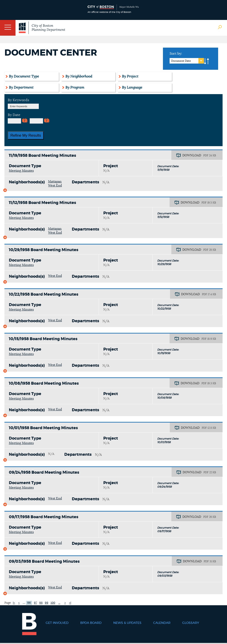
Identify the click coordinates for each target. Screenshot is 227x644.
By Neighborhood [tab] (79, 76)
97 (35, 603)
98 (41, 603)
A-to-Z (207, 61)
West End (55, 186)
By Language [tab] (132, 87)
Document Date (181, 61)
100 (53, 603)
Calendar (162, 623)
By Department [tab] (21, 87)
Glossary (191, 623)
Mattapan (55, 182)
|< (14, 603)
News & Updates (127, 623)
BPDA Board (91, 623)
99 (47, 603)
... (24, 603)
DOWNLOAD (192, 155)
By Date (14, 115)
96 (29, 603)
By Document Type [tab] (24, 76)
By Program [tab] (75, 87)
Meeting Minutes (21, 171)
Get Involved (57, 623)
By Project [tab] (130, 76)
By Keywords (18, 100)
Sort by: (176, 54)
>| (70, 603)
